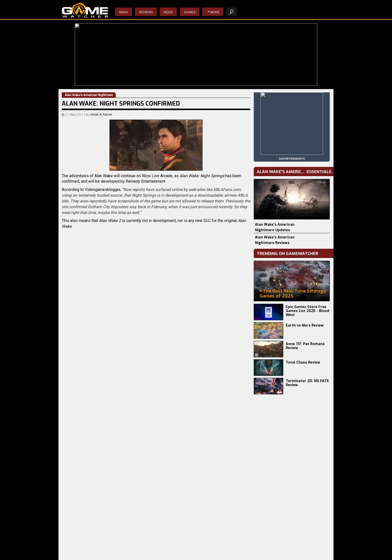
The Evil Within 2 (161, 551)
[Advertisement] (156, 392)
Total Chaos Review (303, 362)
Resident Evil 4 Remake (210, 551)
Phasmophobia (72, 555)
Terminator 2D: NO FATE (122, 551)
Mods (168, 12)
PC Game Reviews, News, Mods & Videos (85, 10)
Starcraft (199, 555)
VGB (79, 310)
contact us (293, 553)
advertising (317, 553)
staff (274, 553)
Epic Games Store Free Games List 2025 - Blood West (307, 311)
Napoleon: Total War (207, 547)
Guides (189, 12)
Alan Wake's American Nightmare (116, 304)
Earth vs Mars (115, 547)
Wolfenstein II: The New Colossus (173, 555)
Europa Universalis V (76, 551)
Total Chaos (114, 555)
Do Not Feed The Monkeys (168, 547)
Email (107, 341)
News (123, 12)
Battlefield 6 (70, 547)
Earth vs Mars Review (305, 325)
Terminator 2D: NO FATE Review (307, 383)
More (215, 12)
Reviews (146, 12)
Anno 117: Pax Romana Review (305, 346)
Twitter (114, 341)
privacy (259, 553)
